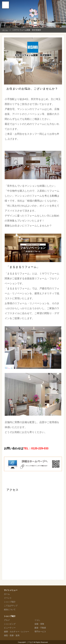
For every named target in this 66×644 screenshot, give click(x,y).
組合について (10, 609)
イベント (8, 598)
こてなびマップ (11, 606)
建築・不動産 (40, 628)
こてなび (30, 642)
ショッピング (10, 624)
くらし (37, 620)
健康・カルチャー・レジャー (17, 632)
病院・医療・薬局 (12, 635)
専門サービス (40, 632)
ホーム (5, 30)
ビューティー (10, 628)
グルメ (7, 620)
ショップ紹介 (10, 602)
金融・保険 (39, 624)
